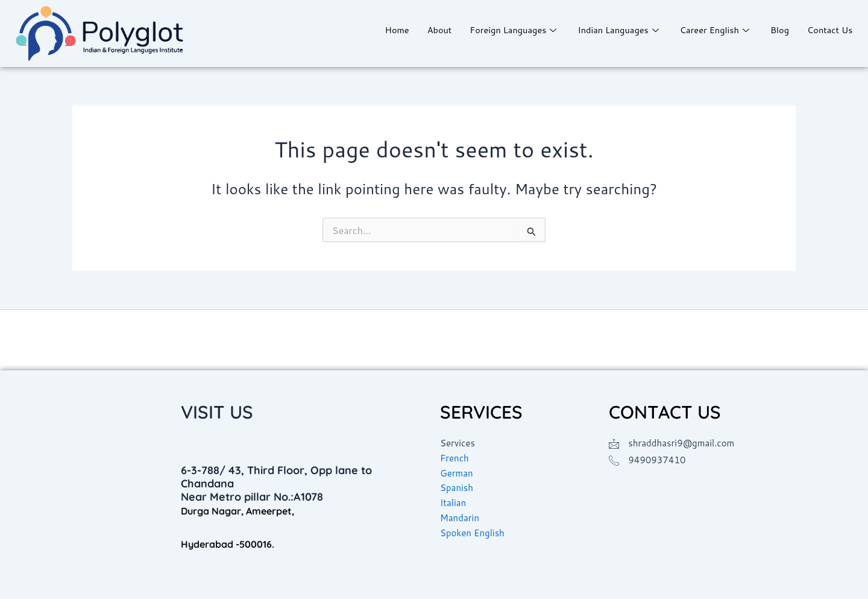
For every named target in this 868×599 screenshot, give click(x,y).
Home (387, 30)
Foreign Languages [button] (507, 30)
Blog (778, 30)
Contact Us (829, 30)
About (430, 30)
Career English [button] (713, 30)
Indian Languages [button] (615, 30)
